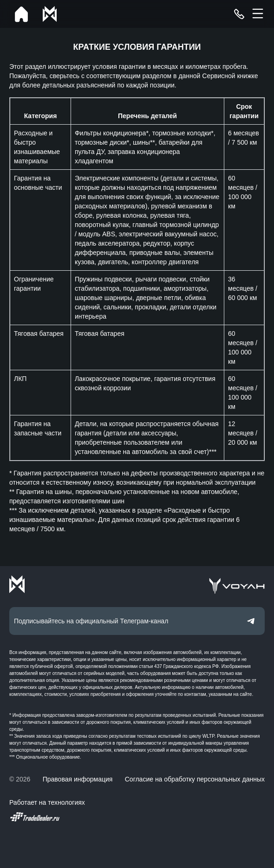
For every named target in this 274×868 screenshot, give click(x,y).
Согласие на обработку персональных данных (195, 779)
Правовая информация (78, 779)
